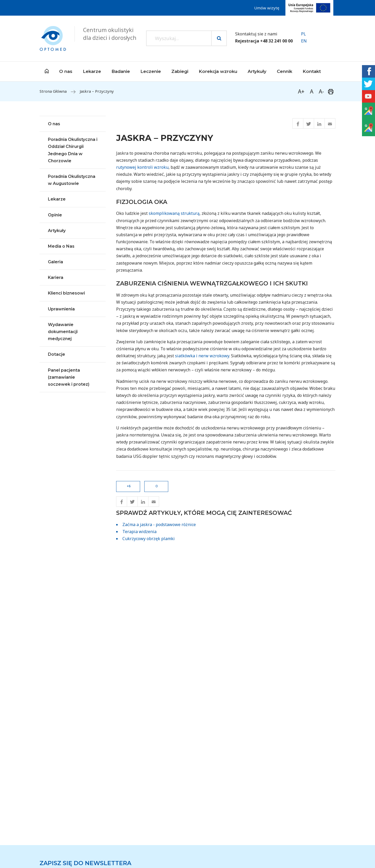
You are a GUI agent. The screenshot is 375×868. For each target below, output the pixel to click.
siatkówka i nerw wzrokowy (202, 356)
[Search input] (179, 38)
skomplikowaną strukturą (174, 213)
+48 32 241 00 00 (276, 41)
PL (304, 34)
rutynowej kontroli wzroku (142, 167)
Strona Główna (53, 91)
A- (321, 91)
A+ (301, 91)
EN (304, 41)
